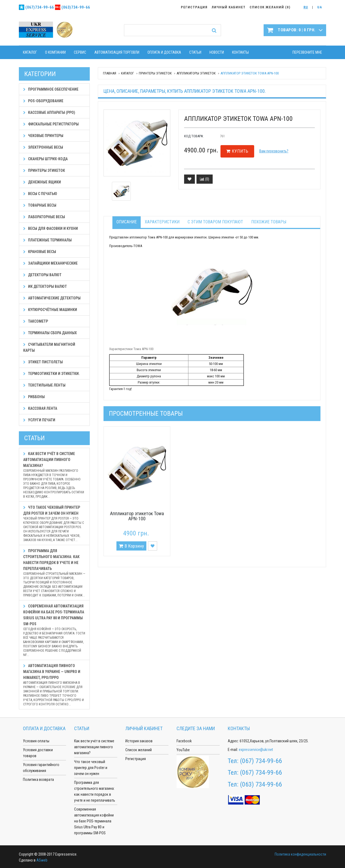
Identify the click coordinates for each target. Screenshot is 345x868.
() (205, 179)
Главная (110, 73)
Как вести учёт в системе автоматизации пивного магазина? (54, 475)
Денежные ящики (42, 182)
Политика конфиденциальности (300, 854)
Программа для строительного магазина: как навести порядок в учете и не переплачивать (54, 573)
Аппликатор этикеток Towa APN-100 (137, 516)
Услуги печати (39, 420)
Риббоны (34, 397)
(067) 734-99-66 (261, 761)
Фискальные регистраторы (51, 124)
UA (320, 7)
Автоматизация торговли (117, 52)
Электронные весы (43, 147)
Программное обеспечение (51, 89)
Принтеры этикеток (155, 73)
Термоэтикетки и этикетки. (51, 374)
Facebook (184, 741)
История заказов (139, 741)
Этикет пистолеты (43, 362)
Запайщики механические (50, 263)
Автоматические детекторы (52, 298)
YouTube (183, 750)
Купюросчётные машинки (50, 310)
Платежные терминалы (47, 240)
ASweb (42, 860)
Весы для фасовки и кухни (51, 228)
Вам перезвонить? (274, 151)
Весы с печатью (40, 194)
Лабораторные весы (44, 217)
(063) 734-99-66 (261, 784)
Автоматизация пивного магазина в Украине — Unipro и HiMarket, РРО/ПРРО (54, 685)
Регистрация (136, 759)
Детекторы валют (42, 275)
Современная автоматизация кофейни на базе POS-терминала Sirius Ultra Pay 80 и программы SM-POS (54, 631)
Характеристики (162, 222)
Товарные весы (40, 205)
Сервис (80, 52)
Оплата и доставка (164, 52)
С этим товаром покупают (215, 222)
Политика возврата (38, 780)
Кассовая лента (40, 408)
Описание (127, 222)
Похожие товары (269, 222)
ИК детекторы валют (45, 286)
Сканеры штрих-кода (45, 159)
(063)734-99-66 (76, 7)
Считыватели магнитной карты (49, 347)
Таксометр (36, 321)
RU (306, 7)
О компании (55, 52)
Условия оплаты (36, 741)
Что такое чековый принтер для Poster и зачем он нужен (54, 524)
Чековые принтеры (43, 136)
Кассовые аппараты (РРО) (49, 112)
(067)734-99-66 (40, 7)
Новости (217, 52)
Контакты (240, 52)
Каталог (30, 52)
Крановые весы (40, 252)
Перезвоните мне (307, 52)
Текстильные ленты (44, 385)
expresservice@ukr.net (256, 750)
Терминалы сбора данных (50, 333)
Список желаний (139, 750)
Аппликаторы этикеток (196, 73)
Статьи (195, 52)
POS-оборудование (43, 101)
